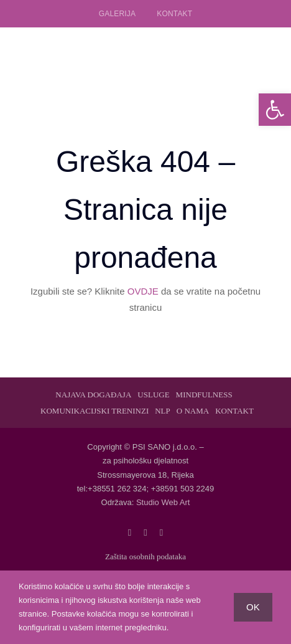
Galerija (117, 14)
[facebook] (130, 533)
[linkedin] (161, 533)
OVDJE (143, 291)
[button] (275, 110)
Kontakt (174, 14)
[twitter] (145, 533)
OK (253, 607)
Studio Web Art (163, 502)
